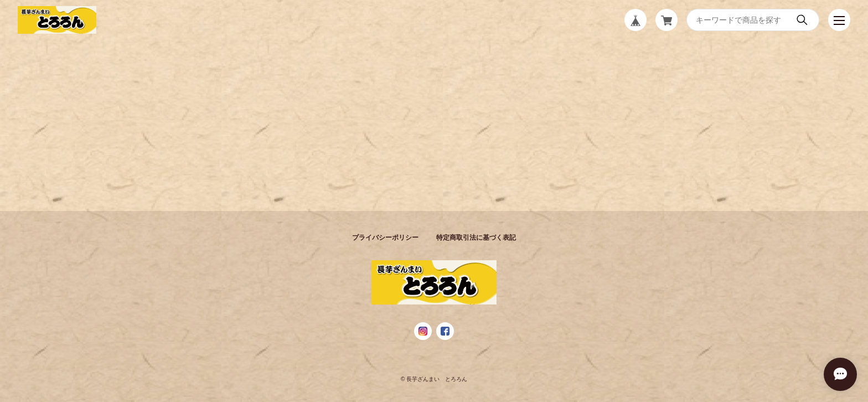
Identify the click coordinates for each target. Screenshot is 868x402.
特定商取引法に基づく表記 (476, 238)
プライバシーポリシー (385, 238)
